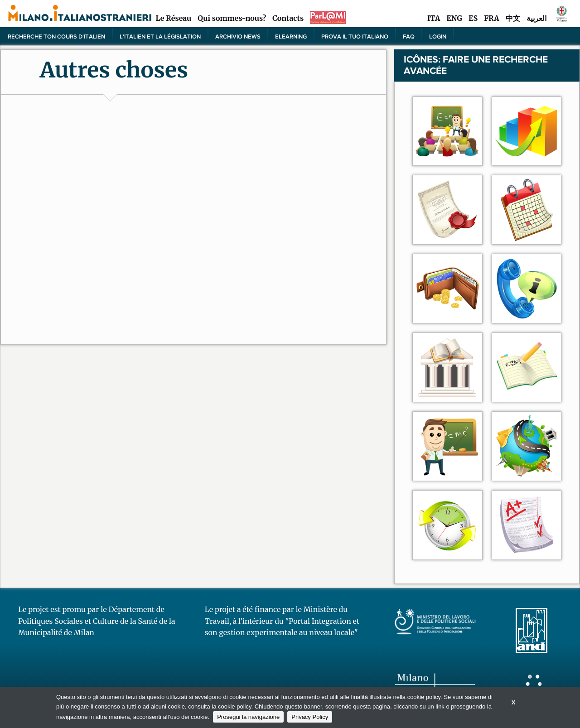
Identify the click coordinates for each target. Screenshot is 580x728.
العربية (536, 18)
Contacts (288, 18)
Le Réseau (173, 18)
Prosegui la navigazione (248, 717)
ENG (454, 18)
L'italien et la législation (160, 36)
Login (438, 36)
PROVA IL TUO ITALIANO (355, 36)
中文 (513, 18)
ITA (434, 18)
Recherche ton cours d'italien (56, 36)
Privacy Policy (310, 717)
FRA (491, 18)
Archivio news (238, 36)
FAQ (409, 36)
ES (473, 18)
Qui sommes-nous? (232, 18)
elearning (291, 36)
